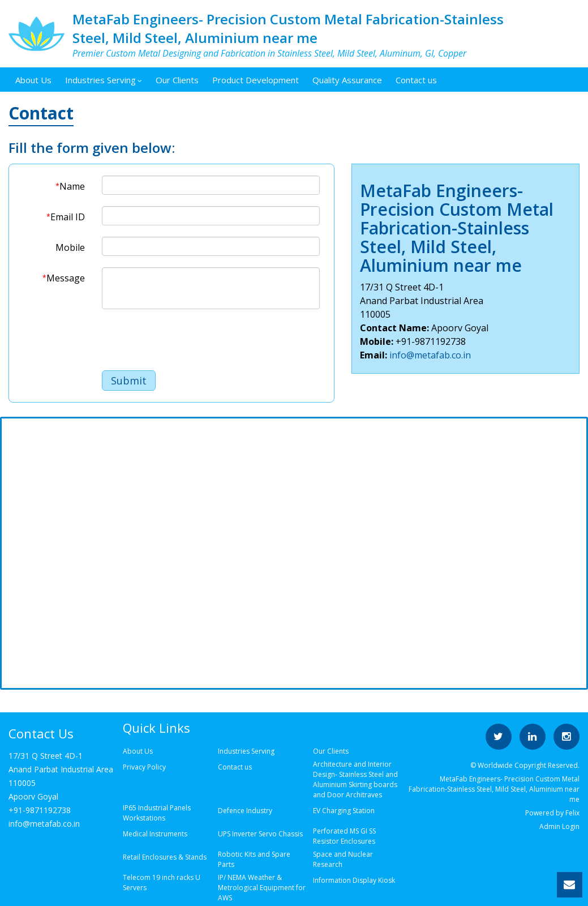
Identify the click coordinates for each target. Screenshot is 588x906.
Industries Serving (104, 80)
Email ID (65, 217)
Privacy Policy (144, 767)
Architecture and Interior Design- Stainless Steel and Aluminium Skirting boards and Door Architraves (355, 779)
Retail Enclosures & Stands (165, 857)
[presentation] (188, 343)
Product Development (256, 80)
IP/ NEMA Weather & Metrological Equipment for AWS (262, 888)
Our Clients (177, 80)
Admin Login (559, 826)
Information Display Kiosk (354, 880)
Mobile (70, 247)
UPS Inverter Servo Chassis (260, 834)
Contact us (416, 80)
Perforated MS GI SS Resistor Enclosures (344, 836)
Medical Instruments (155, 834)
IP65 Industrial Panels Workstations (157, 813)
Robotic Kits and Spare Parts (254, 859)
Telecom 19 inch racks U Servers (162, 883)
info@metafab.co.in (430, 355)
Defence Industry (245, 811)
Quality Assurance (347, 80)
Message (63, 278)
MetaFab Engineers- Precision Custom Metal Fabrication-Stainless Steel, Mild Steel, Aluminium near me (288, 28)
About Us (33, 80)
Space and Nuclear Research (343, 859)
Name (70, 186)
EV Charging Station (344, 811)
